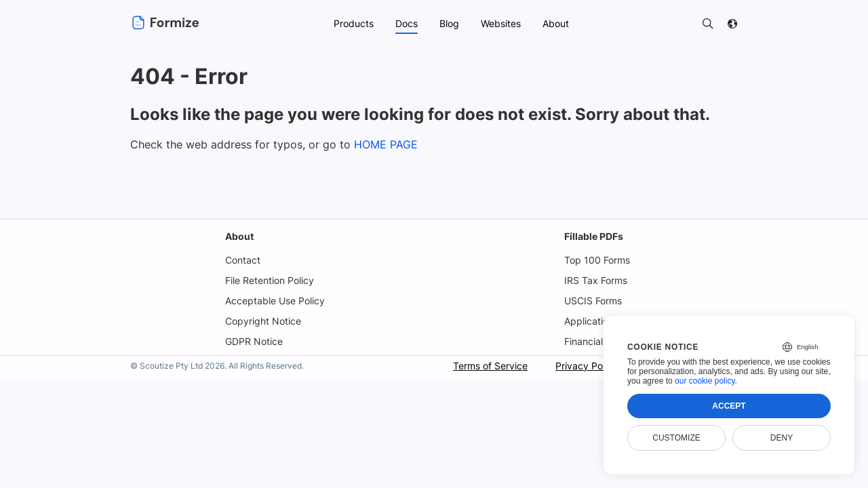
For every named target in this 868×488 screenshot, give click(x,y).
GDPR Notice (254, 341)
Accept (729, 406)
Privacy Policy (585, 366)
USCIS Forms (593, 301)
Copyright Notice (262, 321)
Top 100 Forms (596, 260)
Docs (406, 23)
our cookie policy (705, 381)
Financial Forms (598, 341)
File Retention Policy (270, 280)
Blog (449, 23)
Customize (676, 438)
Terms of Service (487, 366)
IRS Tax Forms (595, 280)
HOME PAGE (381, 144)
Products (352, 23)
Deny (782, 438)
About (239, 236)
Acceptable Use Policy (275, 301)
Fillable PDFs (592, 236)
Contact (242, 260)
